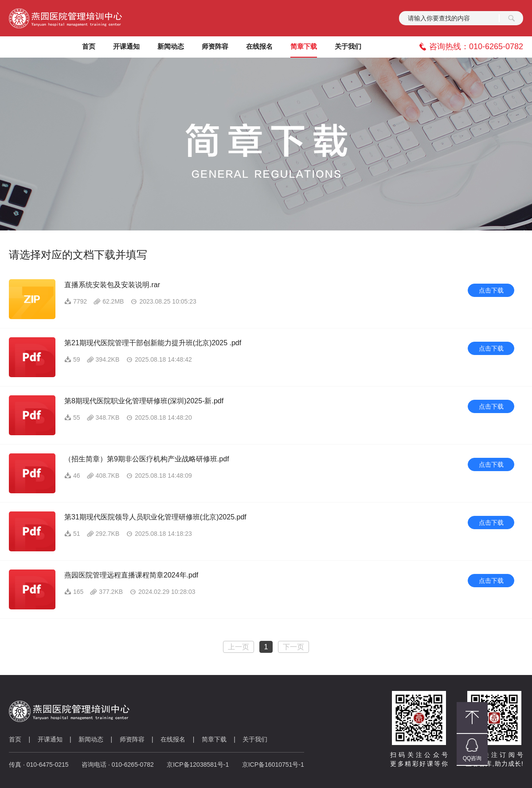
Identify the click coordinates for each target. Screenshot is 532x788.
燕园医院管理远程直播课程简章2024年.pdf (131, 575)
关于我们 (255, 739)
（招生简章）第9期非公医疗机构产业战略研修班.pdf (147, 459)
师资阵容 (132, 739)
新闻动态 (91, 739)
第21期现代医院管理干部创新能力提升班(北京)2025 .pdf (153, 343)
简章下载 (214, 739)
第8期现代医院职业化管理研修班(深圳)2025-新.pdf (144, 401)
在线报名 (173, 739)
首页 (15, 739)
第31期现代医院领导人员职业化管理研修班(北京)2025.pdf (155, 517)
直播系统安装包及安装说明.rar (112, 285)
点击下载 (491, 290)
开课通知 (50, 739)
